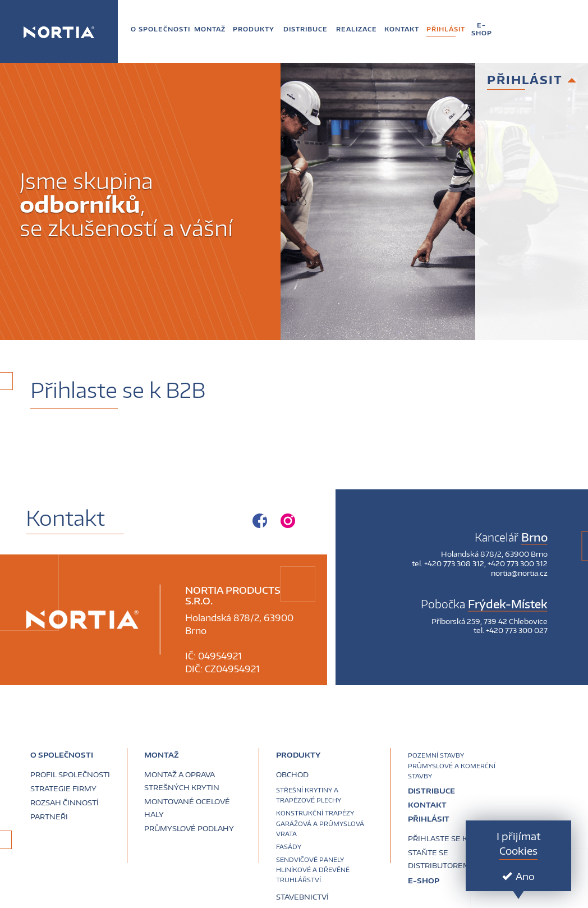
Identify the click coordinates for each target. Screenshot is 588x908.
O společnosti (62, 755)
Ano (518, 876)
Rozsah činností (65, 802)
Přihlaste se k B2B (446, 838)
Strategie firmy (63, 788)
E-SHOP (424, 881)
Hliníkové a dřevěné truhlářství (313, 875)
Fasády (289, 847)
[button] (160, 29)
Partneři (49, 817)
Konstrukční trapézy (315, 813)
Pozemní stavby (436, 755)
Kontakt (427, 805)
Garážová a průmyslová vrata (320, 829)
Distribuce (431, 791)
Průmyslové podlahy (189, 828)
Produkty (298, 755)
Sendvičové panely (310, 859)
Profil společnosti (70, 774)
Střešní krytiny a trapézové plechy (309, 795)
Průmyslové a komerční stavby (452, 771)
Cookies (518, 850)
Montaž (162, 755)
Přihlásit (429, 819)
